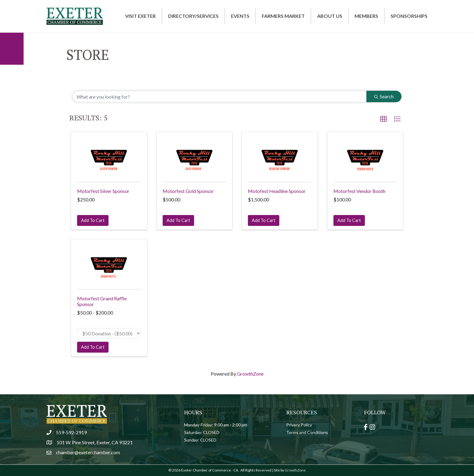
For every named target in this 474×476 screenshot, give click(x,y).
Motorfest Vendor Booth (359, 191)
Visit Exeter (140, 16)
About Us (330, 16)
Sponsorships (409, 16)
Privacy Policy (299, 425)
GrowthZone (250, 374)
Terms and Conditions (307, 432)
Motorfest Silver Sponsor (103, 191)
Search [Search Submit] (384, 96)
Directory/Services (193, 16)
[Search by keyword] (220, 96)
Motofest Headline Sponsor (277, 191)
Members (366, 16)
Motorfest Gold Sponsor (188, 191)
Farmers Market (283, 16)
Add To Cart (93, 220)
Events (240, 16)
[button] (384, 119)
